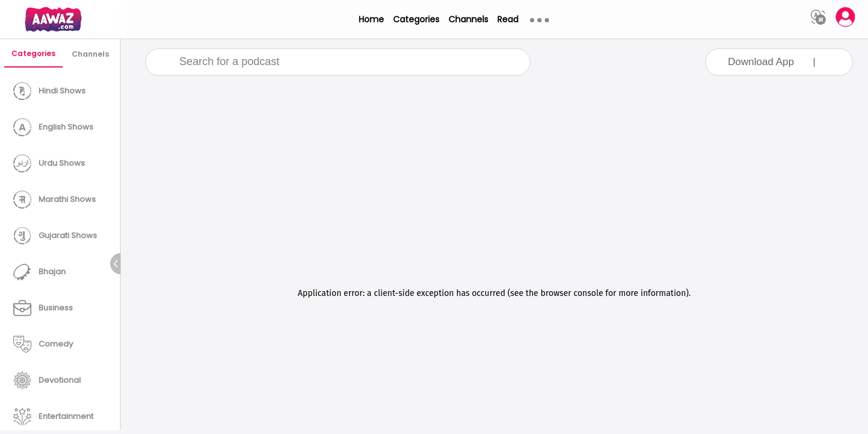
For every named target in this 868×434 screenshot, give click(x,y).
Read (508, 19)
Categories (416, 19)
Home (371, 19)
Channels (468, 19)
